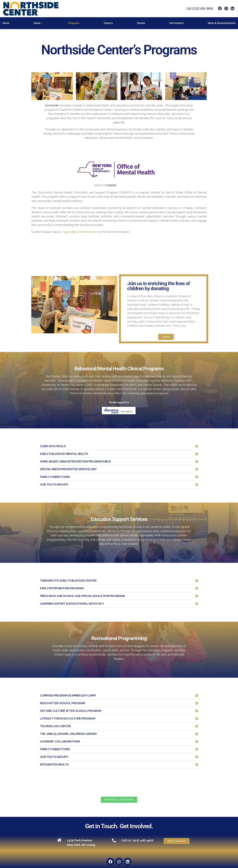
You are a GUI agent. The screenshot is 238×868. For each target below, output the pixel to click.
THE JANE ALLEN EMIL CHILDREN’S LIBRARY (68, 734)
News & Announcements (222, 23)
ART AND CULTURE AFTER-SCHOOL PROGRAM (71, 711)
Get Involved (176, 23)
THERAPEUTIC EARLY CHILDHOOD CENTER (68, 581)
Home (6, 23)
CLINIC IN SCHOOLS (53, 446)
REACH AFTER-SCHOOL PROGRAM (63, 703)
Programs (74, 23)
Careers (108, 23)
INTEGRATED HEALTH (54, 764)
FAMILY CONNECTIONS (55, 477)
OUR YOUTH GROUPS (54, 484)
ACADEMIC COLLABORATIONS (60, 741)
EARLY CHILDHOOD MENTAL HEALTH (64, 454)
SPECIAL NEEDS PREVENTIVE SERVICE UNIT (68, 469)
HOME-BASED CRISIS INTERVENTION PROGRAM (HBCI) (75, 461)
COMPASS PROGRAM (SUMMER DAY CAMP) (68, 695)
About (38, 23)
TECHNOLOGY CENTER (55, 726)
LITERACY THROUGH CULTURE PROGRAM (68, 718)
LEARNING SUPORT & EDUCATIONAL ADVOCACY (72, 604)
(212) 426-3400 (202, 9)
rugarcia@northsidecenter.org (82, 232)
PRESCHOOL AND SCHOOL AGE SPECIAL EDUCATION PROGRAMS (82, 596)
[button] (119, 446)
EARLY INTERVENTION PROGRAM (62, 588)
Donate (141, 23)
